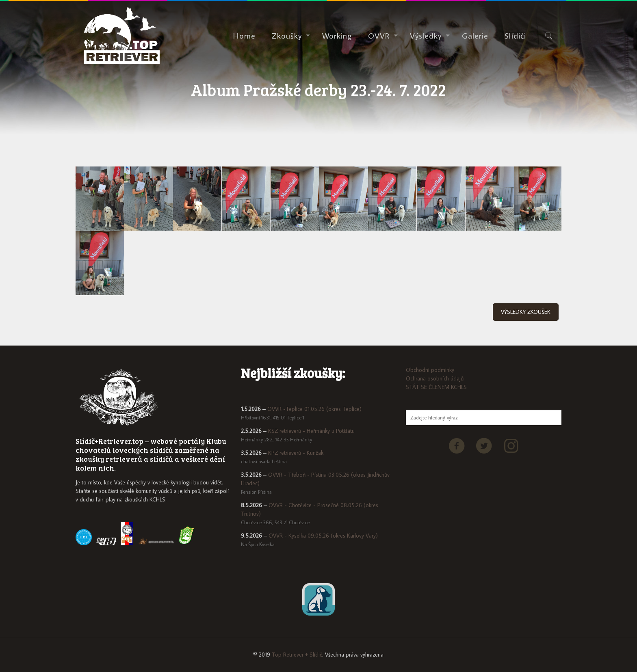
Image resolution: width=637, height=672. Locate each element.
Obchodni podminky (430, 370)
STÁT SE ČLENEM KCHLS (436, 387)
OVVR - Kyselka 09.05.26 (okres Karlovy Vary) (323, 536)
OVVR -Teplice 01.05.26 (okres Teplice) (314, 409)
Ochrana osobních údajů (435, 378)
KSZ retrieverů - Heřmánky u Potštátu (311, 431)
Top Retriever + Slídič (297, 655)
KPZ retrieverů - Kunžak (296, 453)
